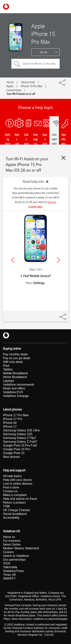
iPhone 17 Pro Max (16, 415)
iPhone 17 (10, 427)
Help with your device (17, 480)
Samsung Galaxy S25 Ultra (21, 430)
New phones (11, 457)
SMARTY (9, 579)
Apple (10, 86)
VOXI (7, 563)
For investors (12, 541)
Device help (28, 82)
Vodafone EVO (13, 392)
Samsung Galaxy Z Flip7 (20, 438)
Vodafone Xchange (16, 396)
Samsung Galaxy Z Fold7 (20, 442)
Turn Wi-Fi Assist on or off (21, 94)
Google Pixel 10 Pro (16, 449)
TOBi (6, 506)
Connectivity (14, 90)
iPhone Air (10, 423)
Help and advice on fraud (20, 499)
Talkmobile (10, 567)
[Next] (58, 260)
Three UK (9, 575)
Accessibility (11, 518)
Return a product (14, 503)
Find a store (11, 487)
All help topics (12, 476)
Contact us (10, 491)
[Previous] (13, 260)
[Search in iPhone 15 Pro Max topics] (35, 64)
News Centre (12, 544)
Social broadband (15, 514)
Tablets (8, 369)
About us (9, 537)
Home (10, 82)
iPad (6, 366)
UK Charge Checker (17, 510)
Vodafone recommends (19, 385)
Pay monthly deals (15, 354)
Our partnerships (14, 560)
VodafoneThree (13, 571)
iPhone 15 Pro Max (32, 86)
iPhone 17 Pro (13, 419)
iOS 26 (44, 52)
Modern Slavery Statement (21, 548)
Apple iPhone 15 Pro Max (43, 34)
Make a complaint (15, 495)
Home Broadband (15, 377)
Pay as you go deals (17, 358)
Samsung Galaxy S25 (18, 434)
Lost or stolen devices (18, 484)
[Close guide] (63, 158)
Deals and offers (14, 388)
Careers (8, 552)
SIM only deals (13, 362)
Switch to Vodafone (16, 556)
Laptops (8, 381)
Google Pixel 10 (14, 453)
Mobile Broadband (15, 373)
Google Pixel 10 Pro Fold (20, 445)
